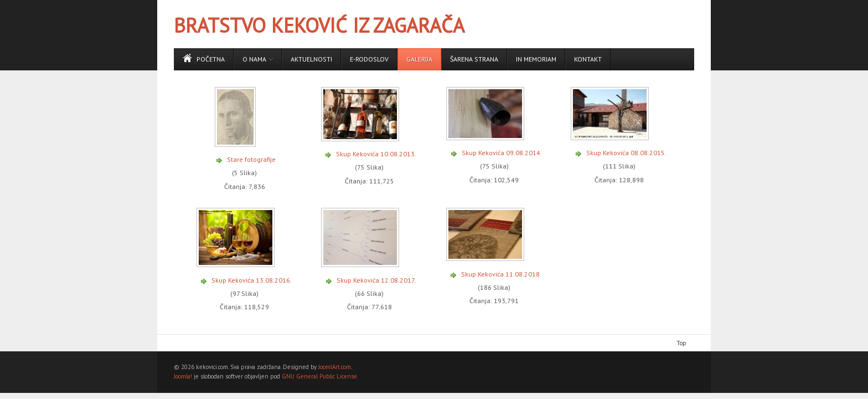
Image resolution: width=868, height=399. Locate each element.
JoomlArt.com (335, 367)
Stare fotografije (251, 159)
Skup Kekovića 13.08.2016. (252, 280)
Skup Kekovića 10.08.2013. (376, 154)
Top (681, 343)
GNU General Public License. (320, 376)
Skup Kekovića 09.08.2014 (501, 153)
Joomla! (183, 376)
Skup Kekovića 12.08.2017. (376, 280)
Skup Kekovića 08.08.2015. (626, 153)
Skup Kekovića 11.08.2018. (501, 274)
